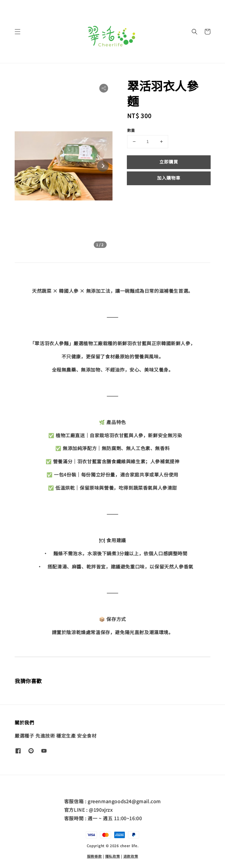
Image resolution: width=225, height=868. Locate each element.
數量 (131, 130)
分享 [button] (135, 196)
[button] (18, 32)
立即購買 (169, 162)
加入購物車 (169, 178)
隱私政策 (113, 856)
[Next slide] (103, 166)
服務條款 (94, 856)
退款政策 (131, 856)
